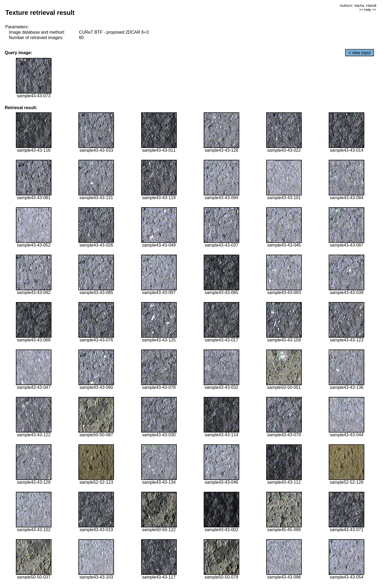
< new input (359, 53)
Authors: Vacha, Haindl (358, 6)
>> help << (368, 10)
